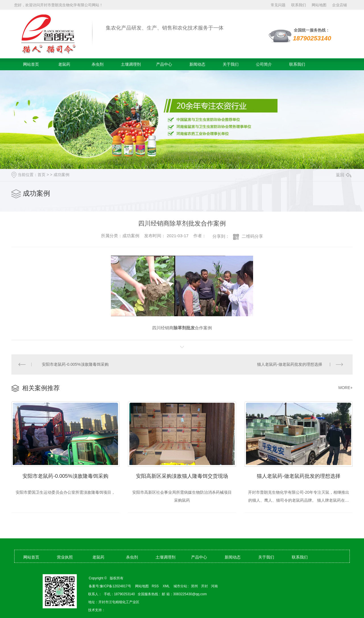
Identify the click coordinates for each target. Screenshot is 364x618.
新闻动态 (197, 64)
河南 (214, 586)
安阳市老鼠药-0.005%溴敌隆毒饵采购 (75, 364)
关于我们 (231, 64)
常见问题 (278, 5)
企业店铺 (340, 5)
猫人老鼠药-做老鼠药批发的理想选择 (290, 364)
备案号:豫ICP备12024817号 (110, 586)
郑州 (195, 586)
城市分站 (180, 586)
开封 (204, 586)
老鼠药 (64, 64)
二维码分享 (252, 236)
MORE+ (346, 388)
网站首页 (31, 64)
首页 (42, 175)
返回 (344, 175)
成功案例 (61, 175)
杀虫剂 (98, 64)
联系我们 (299, 5)
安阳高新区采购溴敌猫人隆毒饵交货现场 (182, 476)
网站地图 (319, 5)
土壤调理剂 (131, 64)
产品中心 (164, 64)
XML (167, 586)
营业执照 (65, 557)
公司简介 (264, 64)
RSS (156, 586)
